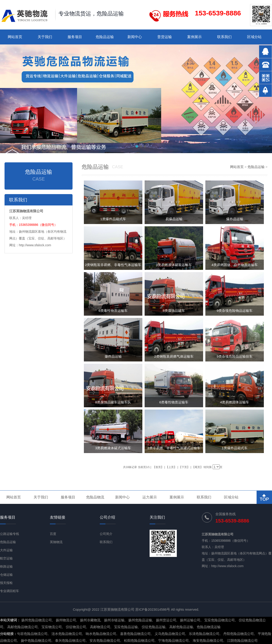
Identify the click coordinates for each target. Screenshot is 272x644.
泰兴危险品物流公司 (70, 640)
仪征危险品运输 (154, 627)
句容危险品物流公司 (32, 634)
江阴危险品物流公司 (242, 640)
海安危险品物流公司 (208, 640)
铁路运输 (6, 566)
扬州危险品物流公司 (37, 620)
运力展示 (150, 497)
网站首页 (15, 37)
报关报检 (6, 583)
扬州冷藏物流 (90, 620)
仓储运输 (6, 575)
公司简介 (106, 534)
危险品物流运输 (209, 627)
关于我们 (45, 37)
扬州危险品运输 (140, 620)
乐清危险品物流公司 (204, 634)
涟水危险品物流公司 (67, 634)
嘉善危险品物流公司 (135, 634)
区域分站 (254, 37)
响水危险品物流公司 (101, 634)
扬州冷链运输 (114, 620)
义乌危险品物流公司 (170, 634)
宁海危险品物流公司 (174, 640)
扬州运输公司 (190, 620)
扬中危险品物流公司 (36, 640)
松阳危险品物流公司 (139, 640)
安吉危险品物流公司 (105, 640)
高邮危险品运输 (181, 627)
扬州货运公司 (166, 620)
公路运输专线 (10, 534)
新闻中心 (135, 37)
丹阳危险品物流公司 (239, 634)
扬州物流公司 (66, 620)
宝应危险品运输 (126, 627)
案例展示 (194, 37)
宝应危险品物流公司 (220, 620)
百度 (53, 534)
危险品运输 (105, 37)
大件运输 (6, 550)
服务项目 (75, 37)
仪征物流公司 (76, 627)
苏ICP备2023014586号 (153, 609)
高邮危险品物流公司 (23, 627)
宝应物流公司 (52, 627)
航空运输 (6, 558)
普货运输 (165, 37)
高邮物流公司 (100, 627)
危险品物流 (95, 497)
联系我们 (224, 37)
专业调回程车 (10, 591)
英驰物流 (56, 542)
